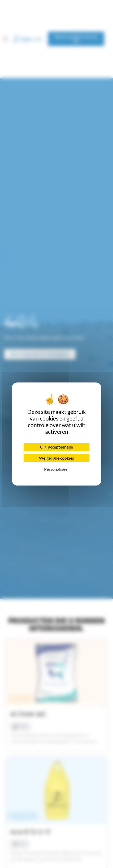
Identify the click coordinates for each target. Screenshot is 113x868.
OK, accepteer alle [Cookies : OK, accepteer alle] (56, 447)
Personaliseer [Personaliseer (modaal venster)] (56, 469)
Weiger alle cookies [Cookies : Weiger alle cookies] (56, 458)
